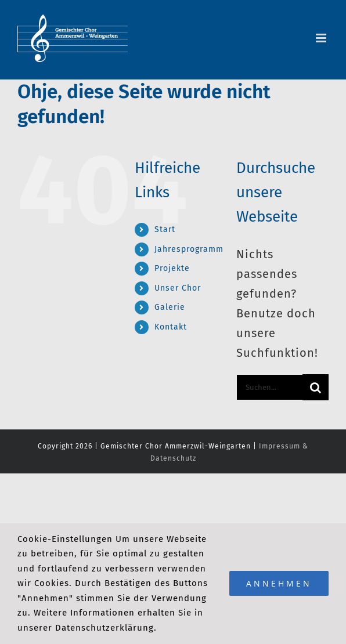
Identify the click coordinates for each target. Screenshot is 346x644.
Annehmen (279, 583)
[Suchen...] (269, 387)
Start (165, 229)
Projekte (172, 268)
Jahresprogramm (189, 249)
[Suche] (316, 387)
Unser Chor (178, 288)
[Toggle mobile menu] (322, 38)
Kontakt (171, 327)
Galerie (170, 307)
